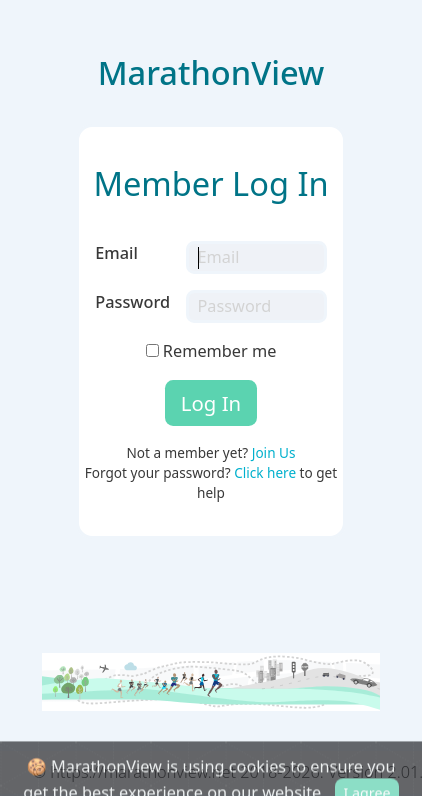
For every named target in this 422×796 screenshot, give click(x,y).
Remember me (211, 351)
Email (116, 253)
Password (132, 302)
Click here (265, 472)
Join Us (274, 452)
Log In (211, 403)
